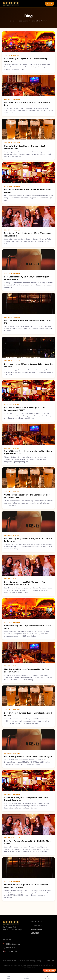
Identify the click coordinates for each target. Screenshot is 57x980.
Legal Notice (31, 967)
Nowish (13, 961)
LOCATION (35, 933)
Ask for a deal (49, 970)
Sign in (50, 4)
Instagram (51, 961)
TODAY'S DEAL (37, 926)
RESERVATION (36, 929)
